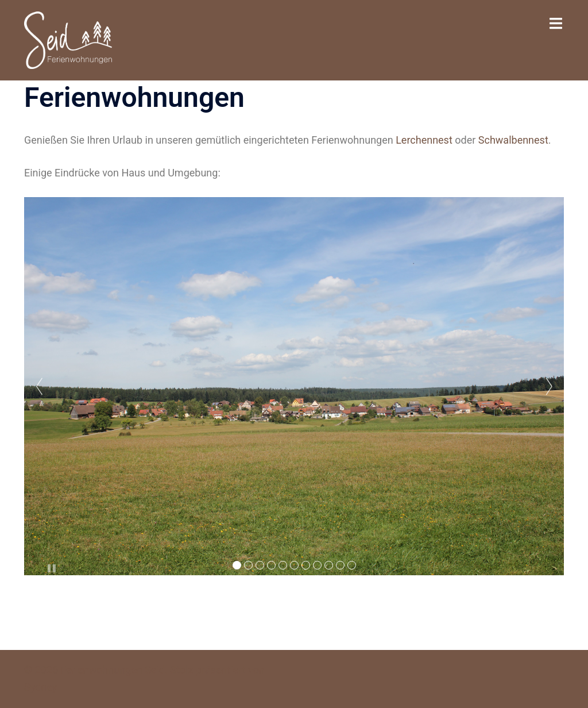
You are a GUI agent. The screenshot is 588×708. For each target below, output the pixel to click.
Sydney (40, 687)
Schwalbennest (513, 140)
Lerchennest (424, 140)
